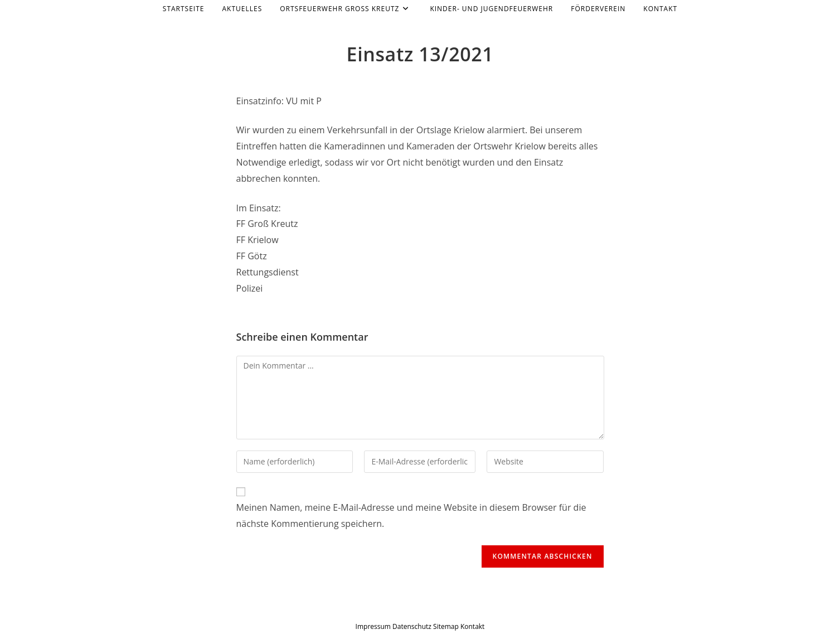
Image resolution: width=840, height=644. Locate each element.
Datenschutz (413, 626)
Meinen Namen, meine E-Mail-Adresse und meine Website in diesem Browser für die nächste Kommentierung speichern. (411, 515)
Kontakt (472, 626)
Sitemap (446, 626)
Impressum (373, 626)
